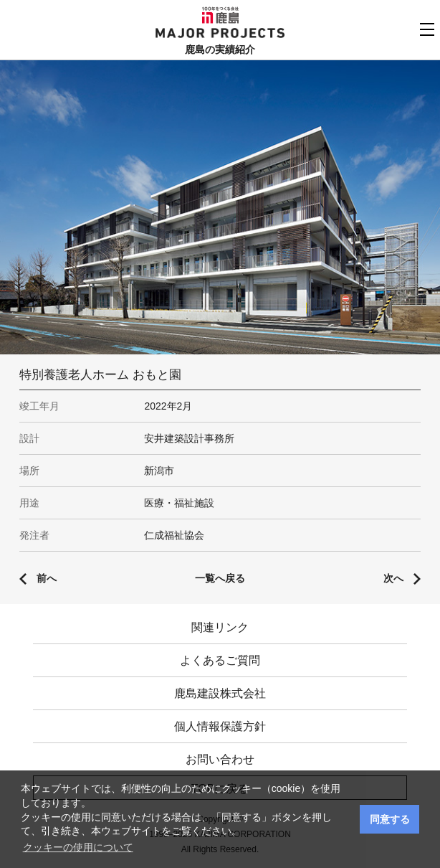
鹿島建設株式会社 (220, 693)
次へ (393, 578)
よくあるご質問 (220, 660)
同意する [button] (390, 819)
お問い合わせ (220, 759)
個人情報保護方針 (220, 726)
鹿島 (220, 15)
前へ (47, 578)
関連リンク (220, 627)
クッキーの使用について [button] (78, 847)
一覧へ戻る (220, 578)
